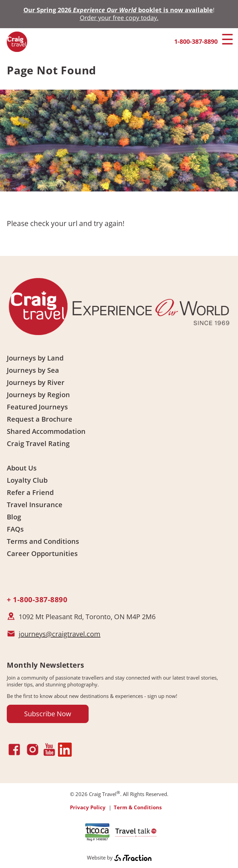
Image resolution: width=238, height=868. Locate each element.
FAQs (15, 529)
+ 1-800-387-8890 (37, 599)
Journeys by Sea (33, 370)
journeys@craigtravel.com (60, 634)
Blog (14, 517)
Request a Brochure (40, 419)
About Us (22, 468)
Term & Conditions (138, 807)
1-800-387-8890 (196, 41)
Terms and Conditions (43, 541)
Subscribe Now (48, 714)
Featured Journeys (37, 407)
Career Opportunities (42, 553)
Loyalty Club (27, 480)
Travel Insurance (35, 505)
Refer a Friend (30, 492)
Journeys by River (36, 382)
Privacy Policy (88, 807)
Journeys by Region (38, 395)
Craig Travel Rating (38, 444)
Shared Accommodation (46, 431)
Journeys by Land (35, 358)
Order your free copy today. (119, 18)
